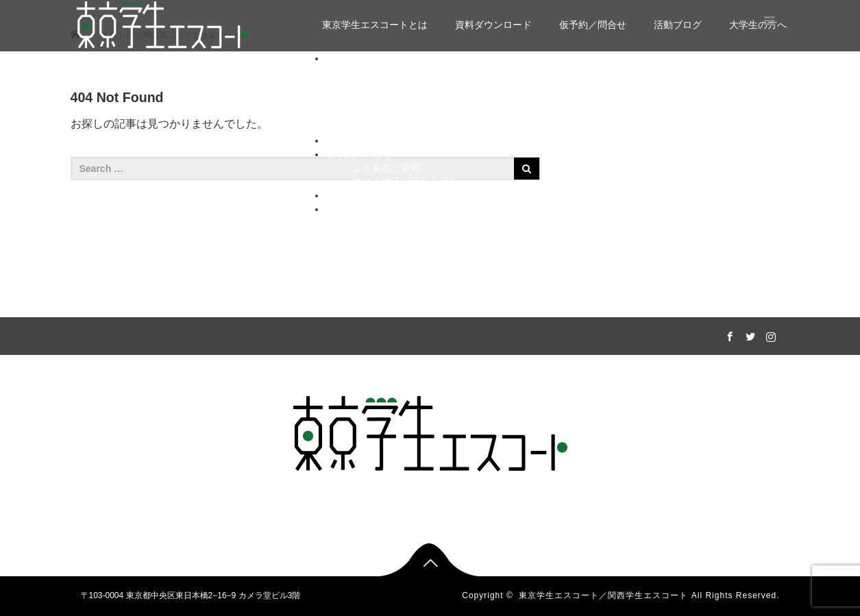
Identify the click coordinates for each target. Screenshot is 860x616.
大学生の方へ (354, 209)
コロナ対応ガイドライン (406, 182)
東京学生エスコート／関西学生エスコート (603, 595)
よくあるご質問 (386, 168)
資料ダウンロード (493, 25)
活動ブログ (678, 25)
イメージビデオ (386, 236)
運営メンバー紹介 (391, 113)
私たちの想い (382, 223)
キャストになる (386, 250)
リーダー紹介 (382, 99)
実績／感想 (377, 86)
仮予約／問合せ (593, 25)
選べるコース (382, 72)
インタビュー (382, 127)
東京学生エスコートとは (375, 25)
